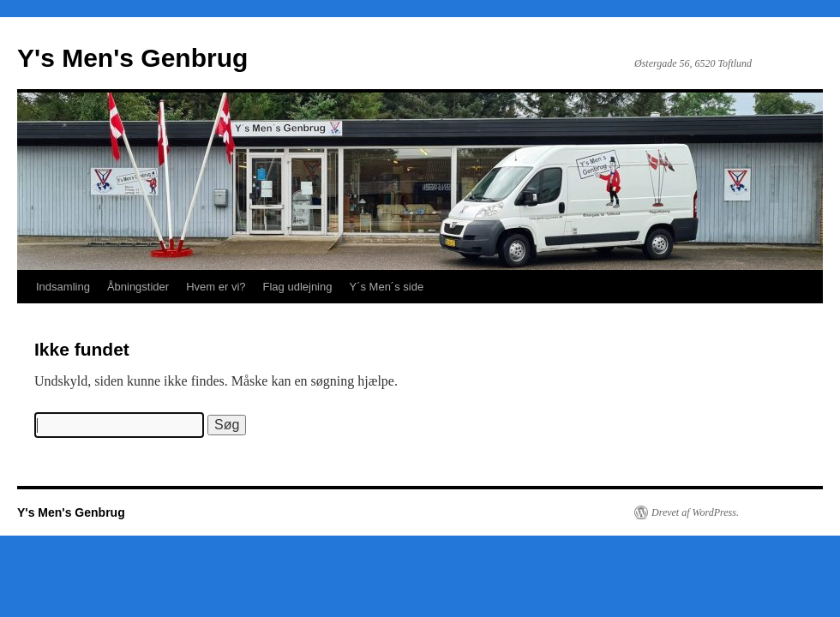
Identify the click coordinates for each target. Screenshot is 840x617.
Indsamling (63, 287)
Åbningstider (138, 287)
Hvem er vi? (216, 287)
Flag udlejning (298, 287)
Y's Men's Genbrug (132, 58)
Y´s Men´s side (386, 287)
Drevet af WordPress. (695, 512)
